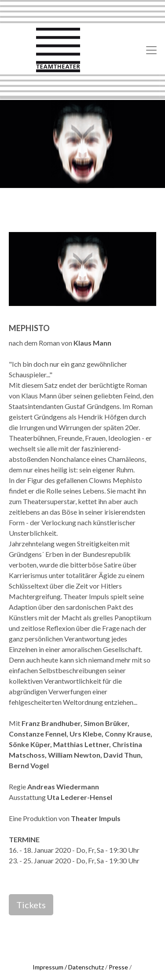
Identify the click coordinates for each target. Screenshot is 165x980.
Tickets (31, 905)
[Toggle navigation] (151, 50)
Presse (118, 967)
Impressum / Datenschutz (68, 967)
